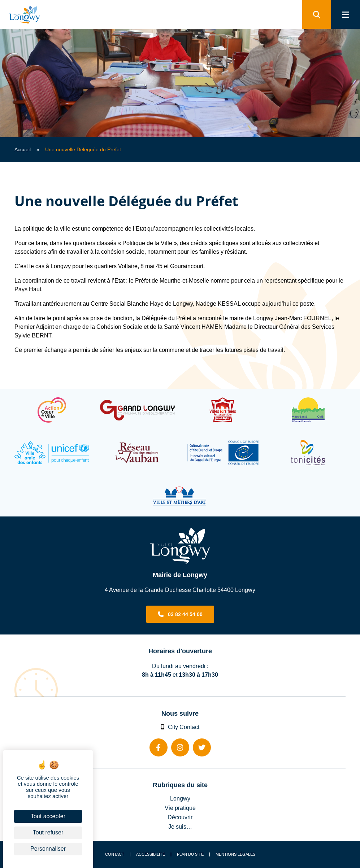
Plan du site (190, 854)
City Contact (180, 727)
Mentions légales (235, 854)
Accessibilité (151, 854)
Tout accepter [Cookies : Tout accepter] (48, 816)
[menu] (346, 14)
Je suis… (180, 826)
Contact (115, 854)
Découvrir (180, 817)
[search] (317, 14)
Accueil (23, 149)
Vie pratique (180, 808)
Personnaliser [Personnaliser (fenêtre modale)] (48, 849)
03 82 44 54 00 (185, 614)
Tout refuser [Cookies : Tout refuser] (48, 832)
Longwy (180, 798)
